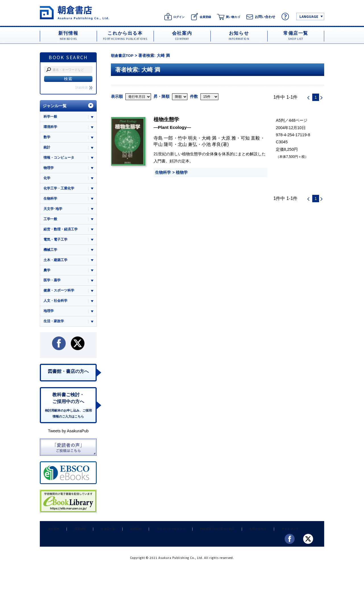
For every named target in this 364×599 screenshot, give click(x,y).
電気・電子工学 (56, 244)
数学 (47, 138)
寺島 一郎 (163, 138)
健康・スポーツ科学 (60, 297)
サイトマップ (268, 538)
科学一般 (51, 117)
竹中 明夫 (188, 138)
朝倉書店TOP (123, 55)
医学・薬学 (53, 286)
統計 (47, 149)
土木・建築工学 (56, 265)
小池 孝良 (211, 144)
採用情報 (75, 538)
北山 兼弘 (188, 144)
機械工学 (51, 254)
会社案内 (52, 538)
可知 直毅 (250, 138)
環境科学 (51, 127)
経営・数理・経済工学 (62, 233)
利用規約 (123, 538)
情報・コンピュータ (60, 159)
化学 (47, 180)
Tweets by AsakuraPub (68, 441)
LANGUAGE (309, 16)
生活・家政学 (55, 329)
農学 (47, 276)
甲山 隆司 (163, 144)
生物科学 (163, 172)
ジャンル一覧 (55, 106)
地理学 (49, 318)
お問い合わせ (238, 538)
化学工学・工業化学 (60, 191)
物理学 (49, 170)
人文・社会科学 (56, 308)
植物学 (182, 172)
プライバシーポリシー (155, 538)
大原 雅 (229, 138)
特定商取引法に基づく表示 (200, 538)
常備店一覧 (99, 538)
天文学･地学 (54, 212)
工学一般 (51, 223)
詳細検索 (83, 88)
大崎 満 (209, 138)
